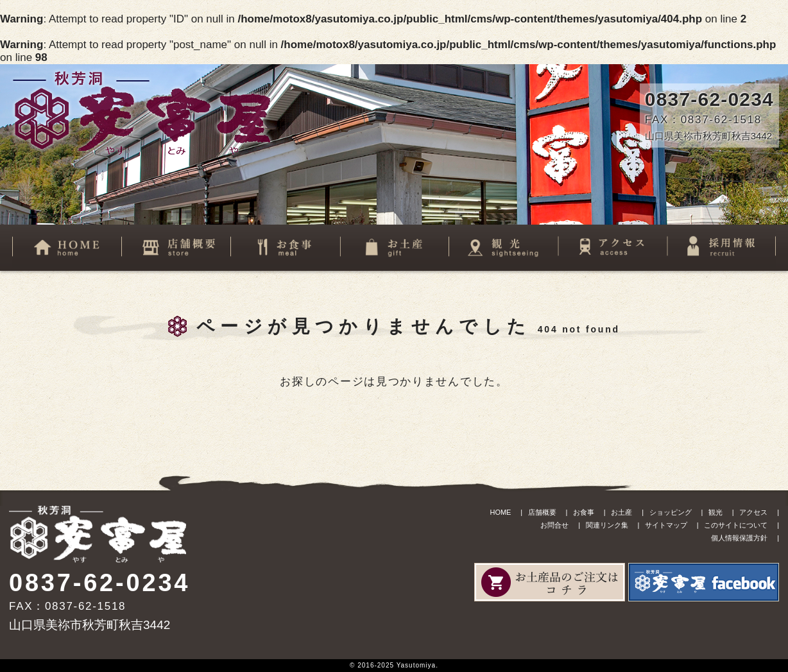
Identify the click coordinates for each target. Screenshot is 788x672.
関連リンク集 (607, 525)
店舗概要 (542, 512)
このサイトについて (736, 525)
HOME (500, 512)
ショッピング (671, 512)
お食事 (584, 512)
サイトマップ (666, 525)
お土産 (621, 512)
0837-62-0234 (709, 99)
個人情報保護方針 (739, 538)
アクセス (753, 512)
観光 (715, 512)
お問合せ (554, 525)
